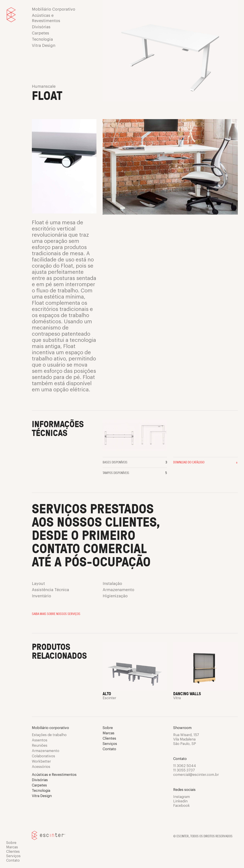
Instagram (182, 797)
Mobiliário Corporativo (54, 9)
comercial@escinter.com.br (196, 775)
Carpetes (40, 33)
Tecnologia (42, 39)
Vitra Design (44, 46)
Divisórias (41, 27)
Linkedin (180, 801)
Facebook (182, 806)
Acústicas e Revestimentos (46, 18)
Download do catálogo (206, 462)
